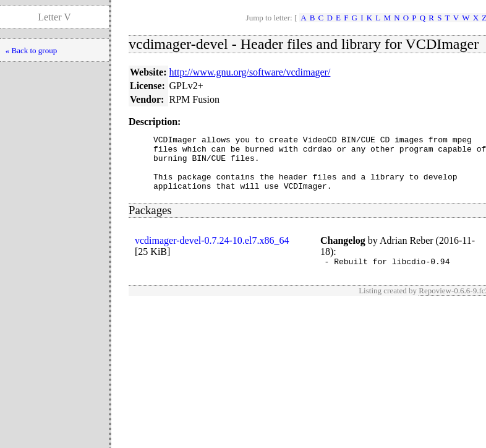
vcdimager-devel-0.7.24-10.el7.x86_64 (212, 252)
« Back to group (31, 50)
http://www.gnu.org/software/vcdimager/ (250, 72)
